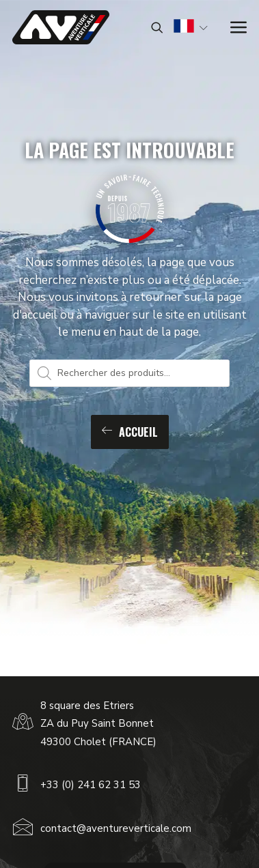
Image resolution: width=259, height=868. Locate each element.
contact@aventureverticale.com (116, 828)
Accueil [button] (130, 432)
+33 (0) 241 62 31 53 (91, 785)
